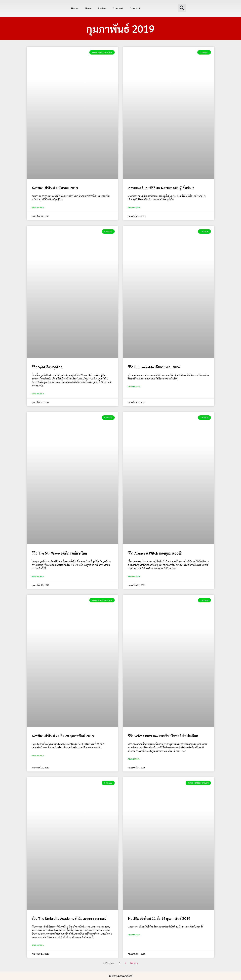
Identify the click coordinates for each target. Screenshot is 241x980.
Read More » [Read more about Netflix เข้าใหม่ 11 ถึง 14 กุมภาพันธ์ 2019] (134, 935)
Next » (134, 963)
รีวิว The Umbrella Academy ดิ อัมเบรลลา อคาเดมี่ (69, 918)
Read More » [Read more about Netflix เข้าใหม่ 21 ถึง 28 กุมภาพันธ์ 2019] (38, 755)
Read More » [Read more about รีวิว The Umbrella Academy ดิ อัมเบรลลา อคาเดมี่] (38, 945)
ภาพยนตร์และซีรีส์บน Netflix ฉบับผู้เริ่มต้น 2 (161, 188)
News (88, 8)
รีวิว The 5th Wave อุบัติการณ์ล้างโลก (59, 553)
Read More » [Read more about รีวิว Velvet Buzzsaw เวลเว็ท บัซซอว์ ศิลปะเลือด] (134, 759)
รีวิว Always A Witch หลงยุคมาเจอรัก (155, 553)
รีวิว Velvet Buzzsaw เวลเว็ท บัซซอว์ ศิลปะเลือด (163, 736)
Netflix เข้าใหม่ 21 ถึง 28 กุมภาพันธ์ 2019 (63, 736)
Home (75, 8)
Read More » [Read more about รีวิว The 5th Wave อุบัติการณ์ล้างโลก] (38, 576)
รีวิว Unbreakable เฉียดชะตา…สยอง (154, 367)
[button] (182, 8)
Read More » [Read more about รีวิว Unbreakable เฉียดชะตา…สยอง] (134, 386)
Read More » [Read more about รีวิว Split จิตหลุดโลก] (38, 394)
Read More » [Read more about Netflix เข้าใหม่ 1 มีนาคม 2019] (38, 207)
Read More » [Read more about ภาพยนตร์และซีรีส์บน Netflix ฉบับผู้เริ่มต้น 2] (134, 207)
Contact (135, 8)
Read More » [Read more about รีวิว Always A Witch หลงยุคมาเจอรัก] (134, 576)
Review (102, 8)
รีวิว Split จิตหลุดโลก (47, 367)
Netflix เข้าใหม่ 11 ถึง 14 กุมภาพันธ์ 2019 (159, 918)
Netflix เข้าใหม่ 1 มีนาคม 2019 (55, 188)
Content (118, 8)
